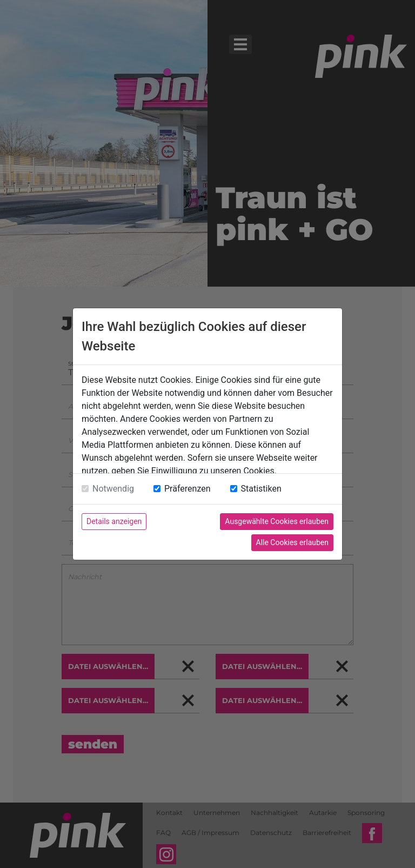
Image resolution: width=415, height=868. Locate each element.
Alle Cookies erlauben (292, 542)
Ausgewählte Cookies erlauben (277, 521)
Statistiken (261, 489)
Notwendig (113, 489)
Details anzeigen (114, 521)
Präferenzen (188, 489)
